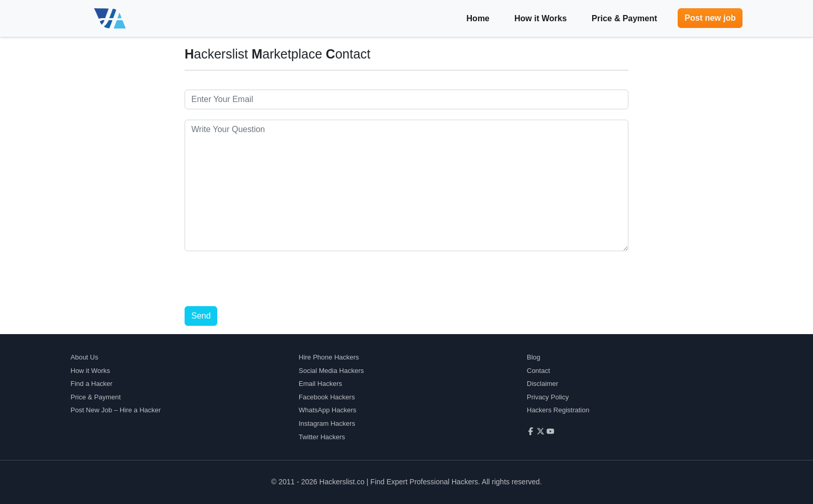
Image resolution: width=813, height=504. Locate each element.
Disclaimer (543, 384)
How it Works (541, 18)
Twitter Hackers (322, 437)
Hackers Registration (558, 410)
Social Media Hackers (331, 371)
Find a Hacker (92, 384)
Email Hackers (320, 384)
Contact (538, 371)
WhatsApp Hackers (327, 410)
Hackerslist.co (342, 482)
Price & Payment (624, 18)
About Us (84, 357)
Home (478, 18)
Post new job (710, 18)
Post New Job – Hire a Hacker (116, 410)
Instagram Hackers (327, 423)
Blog (534, 357)
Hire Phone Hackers (329, 357)
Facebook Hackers (327, 397)
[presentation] (263, 282)
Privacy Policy (548, 397)
